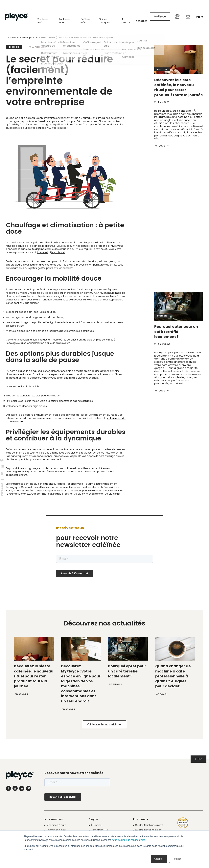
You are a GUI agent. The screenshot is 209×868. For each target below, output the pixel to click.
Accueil (12, 30)
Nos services (54, 811)
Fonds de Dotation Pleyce (106, 827)
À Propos (96, 817)
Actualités (142, 13)
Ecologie (14, 39)
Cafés (50, 827)
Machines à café (38, 13)
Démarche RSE (100, 822)
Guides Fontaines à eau (149, 822)
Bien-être (162, 61)
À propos (125, 13)
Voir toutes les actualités (104, 716)
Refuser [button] (177, 859)
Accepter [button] (159, 859)
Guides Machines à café (149, 817)
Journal (140, 827)
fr (199, 13)
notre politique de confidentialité (129, 840)
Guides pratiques (102, 13)
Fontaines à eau (61, 13)
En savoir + (162, 138)
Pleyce (93, 811)
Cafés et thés (82, 13)
